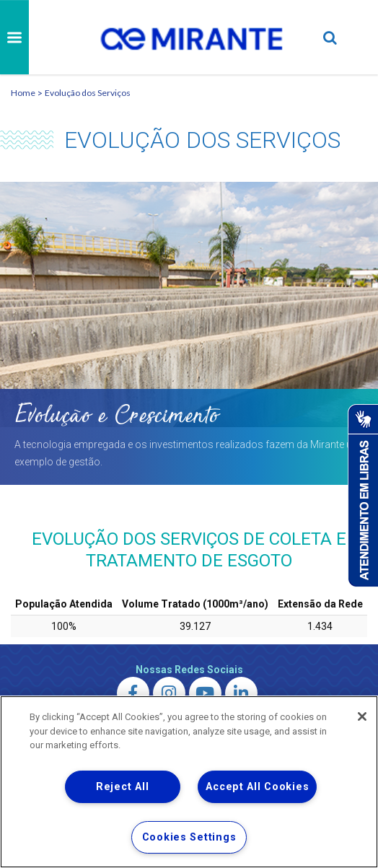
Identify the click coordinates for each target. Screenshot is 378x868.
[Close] (362, 716)
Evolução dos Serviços (88, 93)
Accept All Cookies (257, 787)
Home (23, 93)
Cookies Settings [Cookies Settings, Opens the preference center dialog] (189, 837)
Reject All (122, 787)
